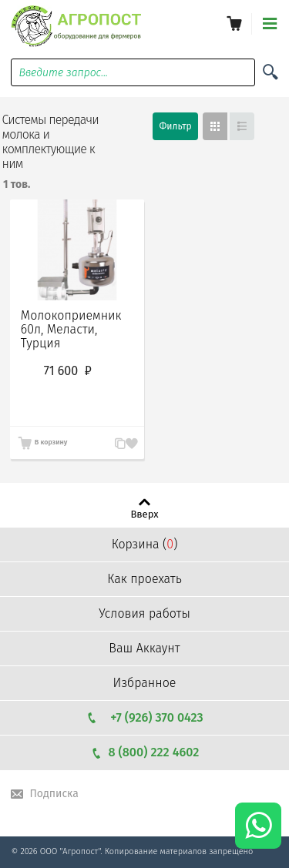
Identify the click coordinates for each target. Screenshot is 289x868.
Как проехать (144, 579)
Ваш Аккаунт (144, 648)
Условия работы (144, 613)
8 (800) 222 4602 (145, 752)
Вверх (144, 514)
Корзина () (145, 544)
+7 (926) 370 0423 (144, 717)
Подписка (54, 794)
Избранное (145, 683)
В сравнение (114, 443)
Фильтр (175, 126)
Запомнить (129, 435)
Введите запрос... (63, 73)
